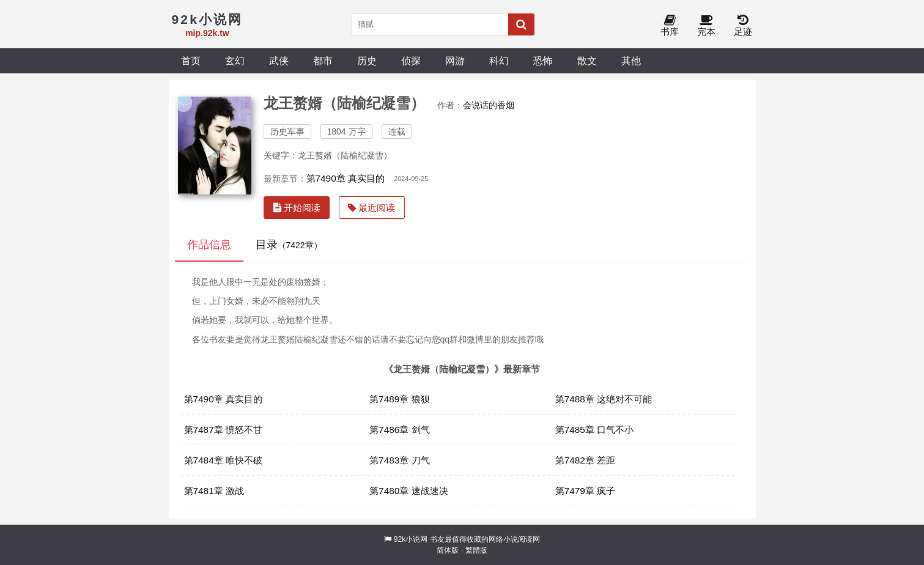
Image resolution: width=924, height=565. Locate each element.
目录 (289, 245)
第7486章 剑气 (400, 430)
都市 (323, 61)
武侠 (279, 61)
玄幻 (235, 61)
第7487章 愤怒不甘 (224, 430)
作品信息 (209, 245)
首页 (191, 61)
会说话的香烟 (489, 105)
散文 (587, 61)
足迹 (743, 26)
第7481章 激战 (214, 491)
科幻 (499, 61)
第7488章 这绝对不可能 (604, 399)
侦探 (411, 61)
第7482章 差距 (586, 460)
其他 (631, 61)
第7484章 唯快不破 (224, 460)
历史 (367, 61)
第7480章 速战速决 (409, 491)
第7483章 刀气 (400, 460)
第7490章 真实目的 (346, 178)
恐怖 (543, 61)
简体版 (448, 550)
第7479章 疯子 (586, 491)
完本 (706, 26)
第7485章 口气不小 (595, 430)
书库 (670, 26)
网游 (455, 61)
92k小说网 (411, 539)
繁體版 (476, 550)
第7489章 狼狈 (400, 399)
